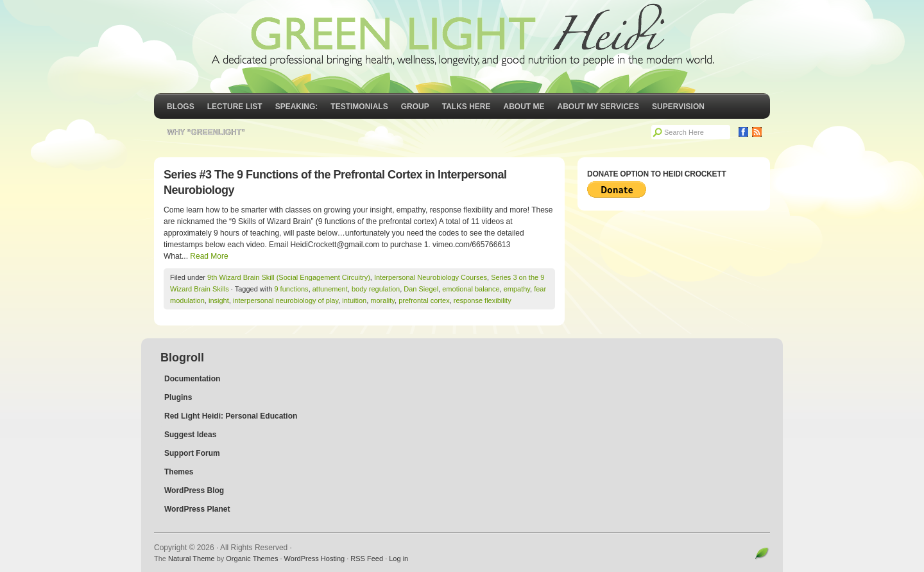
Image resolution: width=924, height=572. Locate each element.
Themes (179, 472)
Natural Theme (192, 559)
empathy (517, 289)
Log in (398, 559)
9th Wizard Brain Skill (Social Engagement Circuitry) (289, 277)
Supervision (678, 107)
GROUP (415, 107)
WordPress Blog (194, 490)
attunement (330, 289)
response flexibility (483, 300)
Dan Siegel (421, 289)
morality (382, 300)
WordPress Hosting (315, 559)
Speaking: (297, 107)
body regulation (376, 289)
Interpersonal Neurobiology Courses (431, 277)
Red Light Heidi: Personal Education (231, 416)
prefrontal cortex (424, 300)
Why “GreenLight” (206, 132)
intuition (354, 300)
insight (219, 300)
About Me (524, 107)
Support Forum (192, 453)
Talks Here (466, 107)
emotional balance (471, 289)
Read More (209, 256)
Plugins (178, 397)
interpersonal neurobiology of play (286, 300)
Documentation (192, 379)
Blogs (181, 107)
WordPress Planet (197, 509)
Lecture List (235, 107)
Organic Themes (252, 559)
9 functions (291, 289)
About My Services (599, 107)
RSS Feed (367, 559)
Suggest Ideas (190, 435)
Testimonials (359, 107)
